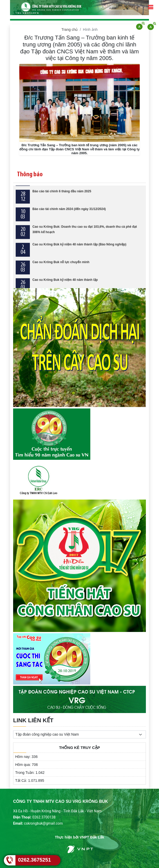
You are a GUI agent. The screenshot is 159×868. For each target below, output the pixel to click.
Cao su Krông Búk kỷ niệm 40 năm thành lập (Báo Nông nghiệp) (79, 249)
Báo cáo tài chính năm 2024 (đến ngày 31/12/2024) (69, 214)
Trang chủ (70, 30)
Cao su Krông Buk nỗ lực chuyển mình (61, 267)
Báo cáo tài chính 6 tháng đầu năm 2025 (62, 196)
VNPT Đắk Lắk (92, 837)
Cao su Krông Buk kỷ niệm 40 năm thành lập (65, 285)
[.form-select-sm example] (79, 734)
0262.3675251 (34, 860)
